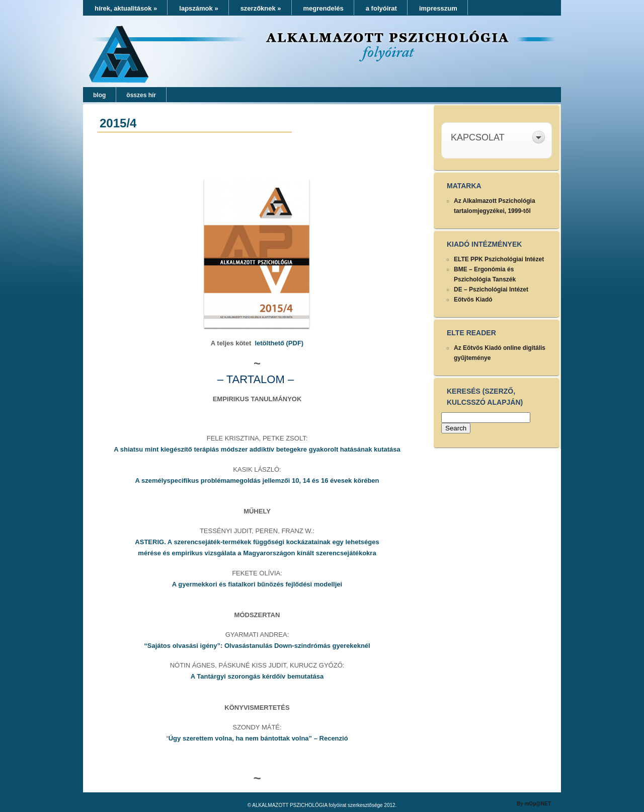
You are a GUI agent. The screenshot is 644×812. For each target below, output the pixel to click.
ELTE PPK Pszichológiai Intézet (499, 259)
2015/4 (118, 123)
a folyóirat (381, 8)
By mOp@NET (534, 804)
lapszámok (198, 8)
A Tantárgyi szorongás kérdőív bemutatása (257, 676)
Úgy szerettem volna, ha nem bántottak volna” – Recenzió (258, 738)
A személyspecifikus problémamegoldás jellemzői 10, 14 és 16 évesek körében (257, 481)
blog (99, 95)
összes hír (141, 95)
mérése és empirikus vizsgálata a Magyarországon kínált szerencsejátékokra (257, 553)
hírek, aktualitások (126, 8)
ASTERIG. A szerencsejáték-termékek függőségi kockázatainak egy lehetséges (257, 542)
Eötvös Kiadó (473, 300)
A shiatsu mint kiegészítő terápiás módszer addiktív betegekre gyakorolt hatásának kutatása (257, 449)
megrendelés (324, 8)
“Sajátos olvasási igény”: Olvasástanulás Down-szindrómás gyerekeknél (257, 646)
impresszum (438, 8)
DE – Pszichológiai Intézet (491, 289)
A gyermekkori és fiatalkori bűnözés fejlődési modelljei (257, 584)
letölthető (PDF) (279, 343)
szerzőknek (261, 8)
